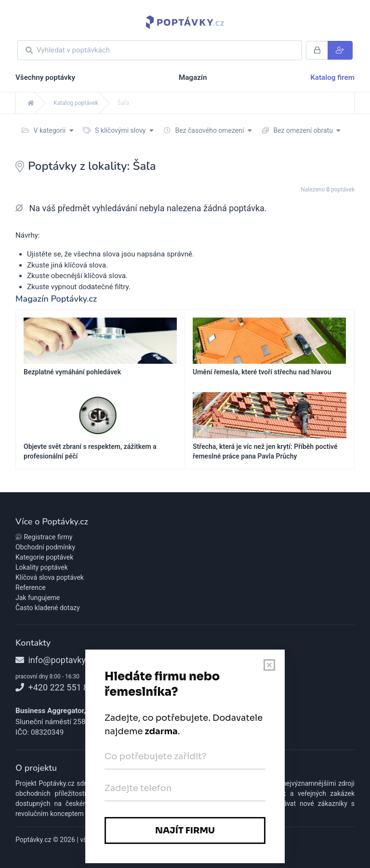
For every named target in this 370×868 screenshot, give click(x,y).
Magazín (193, 77)
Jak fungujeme (38, 598)
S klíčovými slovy (118, 130)
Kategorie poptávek (44, 557)
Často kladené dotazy (48, 608)
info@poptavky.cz (56, 660)
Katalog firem (332, 77)
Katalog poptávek (76, 103)
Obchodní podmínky (45, 547)
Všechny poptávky (45, 77)
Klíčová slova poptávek (50, 577)
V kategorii (48, 130)
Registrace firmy (44, 537)
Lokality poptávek (42, 567)
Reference (31, 587)
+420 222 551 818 (57, 687)
